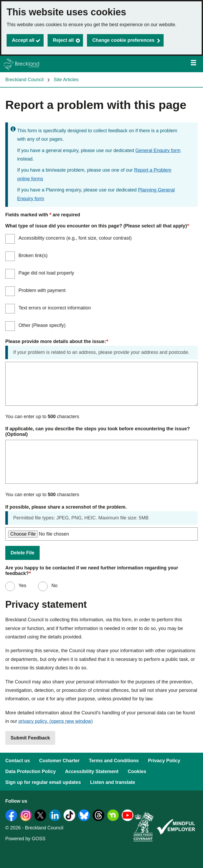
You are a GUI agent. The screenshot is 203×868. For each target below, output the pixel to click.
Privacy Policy (164, 761)
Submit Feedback (30, 738)
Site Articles (66, 80)
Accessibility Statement (92, 771)
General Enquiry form (158, 150)
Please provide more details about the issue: (57, 342)
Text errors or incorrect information (55, 308)
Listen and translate (113, 782)
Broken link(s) (33, 255)
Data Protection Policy (31, 771)
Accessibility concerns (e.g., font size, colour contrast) (75, 238)
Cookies (137, 771)
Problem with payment (42, 290)
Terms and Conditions (114, 761)
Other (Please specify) (42, 325)
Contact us (18, 761)
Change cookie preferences (123, 40)
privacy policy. (56, 721)
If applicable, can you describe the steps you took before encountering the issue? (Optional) (98, 431)
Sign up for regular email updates (43, 782)
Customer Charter (59, 761)
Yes (22, 586)
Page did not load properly (46, 273)
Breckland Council (24, 80)
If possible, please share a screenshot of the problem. (66, 507)
